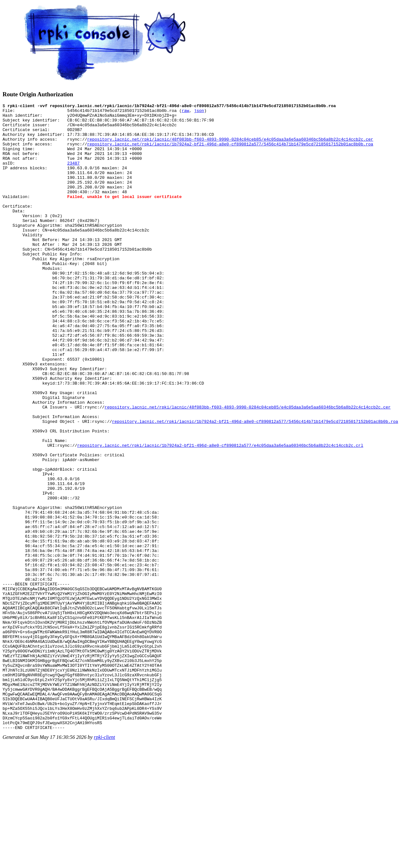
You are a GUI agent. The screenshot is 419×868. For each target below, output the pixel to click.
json (199, 112)
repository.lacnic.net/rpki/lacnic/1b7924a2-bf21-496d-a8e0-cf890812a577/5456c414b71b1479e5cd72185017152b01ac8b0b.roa (230, 152)
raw (185, 112)
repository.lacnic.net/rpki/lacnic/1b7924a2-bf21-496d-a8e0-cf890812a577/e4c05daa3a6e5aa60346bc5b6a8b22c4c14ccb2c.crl (220, 514)
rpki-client (104, 862)
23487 (74, 175)
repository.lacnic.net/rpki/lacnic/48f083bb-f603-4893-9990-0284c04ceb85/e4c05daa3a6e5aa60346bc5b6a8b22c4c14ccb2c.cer (230, 147)
